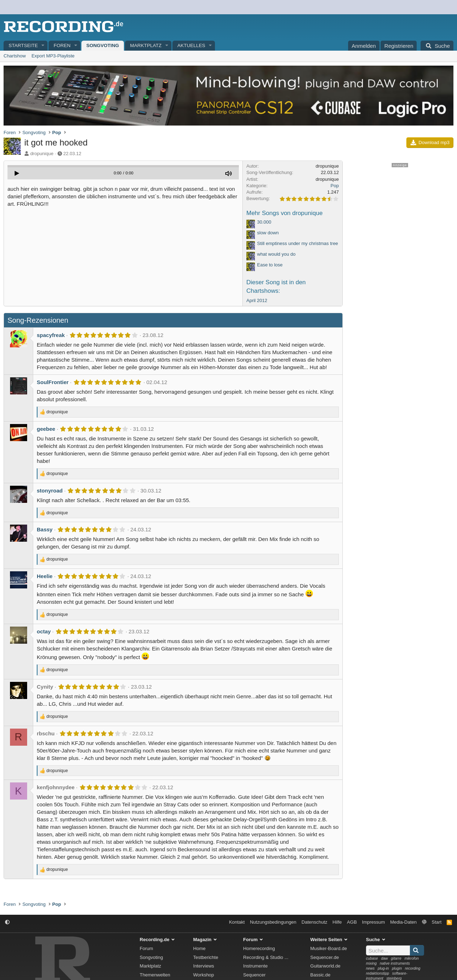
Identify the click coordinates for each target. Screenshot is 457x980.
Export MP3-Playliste (53, 56)
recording (413, 968)
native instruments (395, 963)
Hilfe (337, 922)
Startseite (23, 45)
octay (44, 631)
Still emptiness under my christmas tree (298, 243)
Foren (62, 45)
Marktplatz (146, 45)
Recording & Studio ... (266, 957)
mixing (371, 963)
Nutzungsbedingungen (273, 922)
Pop (335, 186)
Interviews (204, 966)
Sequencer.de (325, 957)
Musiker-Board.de (329, 948)
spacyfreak (51, 335)
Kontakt (237, 922)
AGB (352, 922)
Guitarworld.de (325, 966)
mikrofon (412, 958)
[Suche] (437, 46)
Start (436, 922)
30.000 (264, 222)
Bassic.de (320, 975)
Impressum (373, 922)
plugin (397, 968)
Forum (146, 948)
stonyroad (50, 491)
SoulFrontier (53, 382)
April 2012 (257, 300)
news (370, 968)
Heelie (45, 576)
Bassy (45, 529)
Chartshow (15, 56)
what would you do (276, 254)
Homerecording (259, 948)
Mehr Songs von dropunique (285, 213)
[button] (43, 46)
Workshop (204, 975)
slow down (268, 233)
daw (384, 958)
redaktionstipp (378, 973)
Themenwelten (155, 975)
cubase (372, 958)
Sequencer (254, 975)
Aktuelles (191, 45)
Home (199, 948)
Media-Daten (403, 922)
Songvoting (103, 45)
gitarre (396, 958)
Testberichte (206, 957)
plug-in (383, 968)
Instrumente (255, 966)
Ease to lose (270, 265)
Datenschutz (315, 922)
